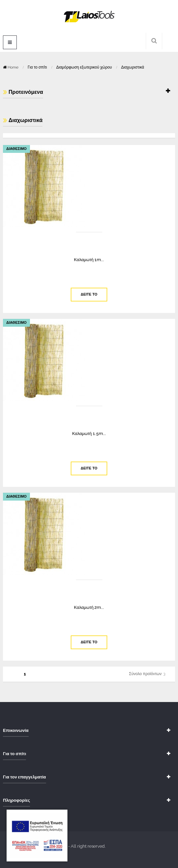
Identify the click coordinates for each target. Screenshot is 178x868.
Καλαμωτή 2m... (89, 607)
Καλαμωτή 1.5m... (89, 434)
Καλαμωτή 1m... (89, 260)
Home (11, 67)
